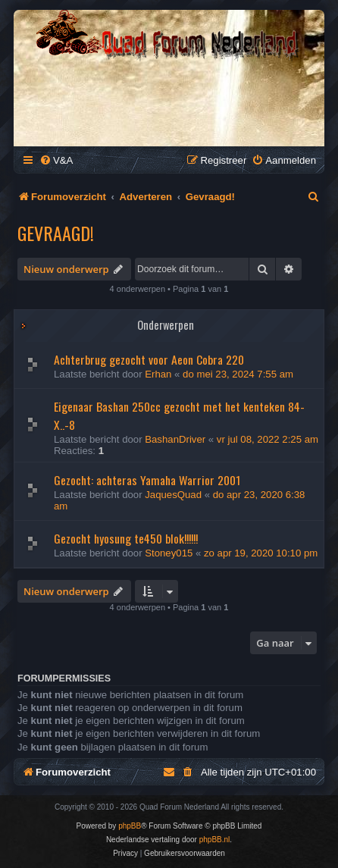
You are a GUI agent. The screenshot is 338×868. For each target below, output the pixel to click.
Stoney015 (169, 553)
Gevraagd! (56, 233)
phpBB (130, 826)
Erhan (158, 374)
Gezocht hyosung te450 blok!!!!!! (126, 538)
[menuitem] (56, 160)
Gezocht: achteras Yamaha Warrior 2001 (147, 480)
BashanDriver (175, 439)
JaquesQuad (173, 495)
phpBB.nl (215, 840)
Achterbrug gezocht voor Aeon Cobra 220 (149, 359)
